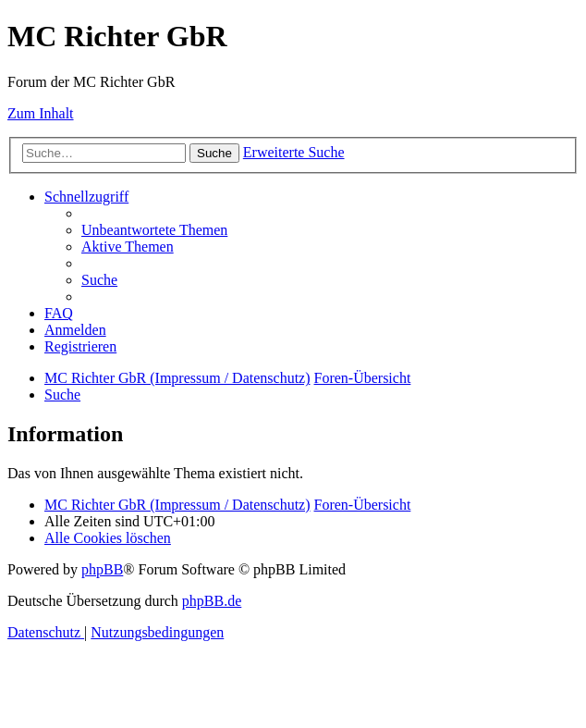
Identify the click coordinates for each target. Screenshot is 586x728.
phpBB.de (212, 601)
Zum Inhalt (41, 113)
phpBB (102, 569)
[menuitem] (154, 230)
